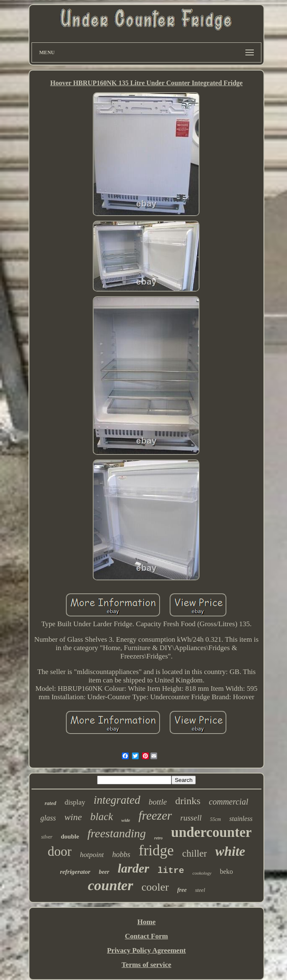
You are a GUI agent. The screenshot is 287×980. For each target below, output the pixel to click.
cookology (202, 873)
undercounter (211, 832)
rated (50, 803)
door (60, 851)
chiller (195, 853)
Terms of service (146, 965)
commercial (229, 802)
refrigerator (75, 872)
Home (146, 922)
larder (133, 868)
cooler (155, 887)
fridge (156, 851)
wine (73, 817)
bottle (158, 802)
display (75, 802)
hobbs (121, 855)
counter (111, 885)
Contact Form (146, 936)
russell (191, 818)
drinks (188, 801)
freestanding (117, 833)
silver (47, 837)
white (230, 851)
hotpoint (92, 855)
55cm (216, 819)
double (70, 836)
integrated (117, 800)
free (182, 890)
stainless (241, 819)
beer (104, 872)
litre (171, 871)
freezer (155, 815)
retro (158, 838)
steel (200, 890)
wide (126, 820)
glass (48, 818)
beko (226, 872)
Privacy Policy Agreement (147, 950)
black (102, 817)
